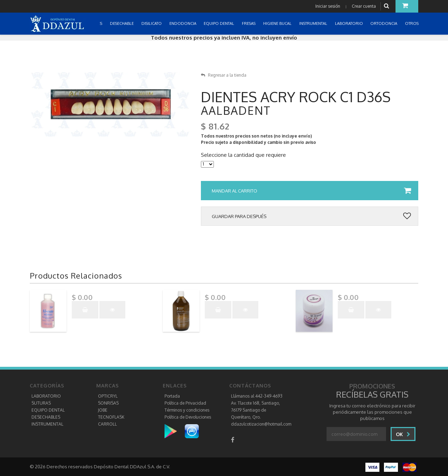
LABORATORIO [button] (349, 23)
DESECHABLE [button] (122, 23)
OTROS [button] (412, 23)
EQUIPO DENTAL (48, 410)
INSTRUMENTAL (47, 424)
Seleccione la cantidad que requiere (243, 155)
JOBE (103, 410)
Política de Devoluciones (188, 417)
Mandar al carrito (311, 191)
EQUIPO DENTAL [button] (219, 23)
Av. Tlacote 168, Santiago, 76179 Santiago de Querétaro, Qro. (255, 410)
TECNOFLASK (111, 417)
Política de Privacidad (185, 403)
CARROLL (107, 424)
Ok (403, 434)
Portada (172, 396)
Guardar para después (311, 216)
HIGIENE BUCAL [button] (278, 23)
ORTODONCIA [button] (384, 23)
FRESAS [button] (249, 23)
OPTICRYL (108, 396)
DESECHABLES (46, 417)
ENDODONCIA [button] (183, 23)
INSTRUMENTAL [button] (314, 23)
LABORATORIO (46, 396)
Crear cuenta (364, 6)
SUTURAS (41, 403)
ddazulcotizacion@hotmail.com (261, 424)
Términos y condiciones (187, 410)
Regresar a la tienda (224, 75)
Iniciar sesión (328, 6)
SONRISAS (108, 403)
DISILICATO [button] (152, 23)
